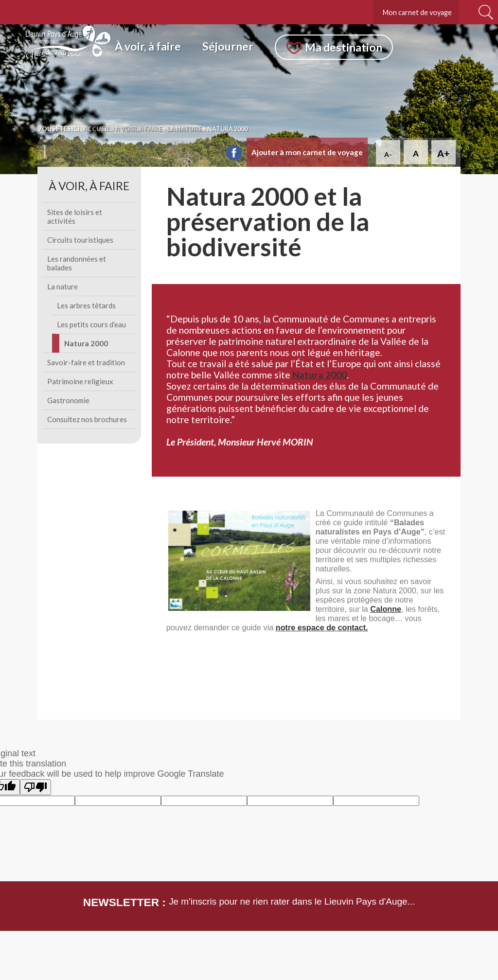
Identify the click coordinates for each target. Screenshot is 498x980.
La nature (62, 286)
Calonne (386, 609)
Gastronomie (68, 400)
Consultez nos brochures (87, 419)
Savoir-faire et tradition (86, 362)
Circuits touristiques (80, 240)
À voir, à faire (148, 46)
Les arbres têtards (86, 305)
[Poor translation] (36, 787)
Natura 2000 (86, 343)
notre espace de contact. (322, 627)
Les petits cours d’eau (91, 324)
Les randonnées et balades (77, 263)
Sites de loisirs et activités (75, 216)
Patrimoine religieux (80, 381)
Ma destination (344, 47)
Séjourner (228, 46)
